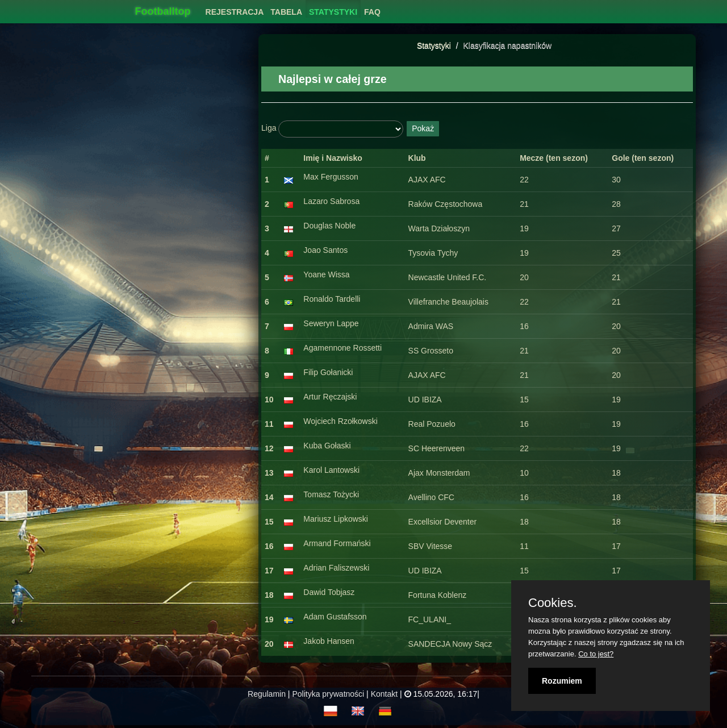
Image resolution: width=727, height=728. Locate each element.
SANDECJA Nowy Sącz (450, 644)
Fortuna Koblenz (438, 595)
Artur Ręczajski (330, 397)
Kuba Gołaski (327, 446)
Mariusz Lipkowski (336, 519)
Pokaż (423, 128)
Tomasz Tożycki (331, 494)
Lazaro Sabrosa (331, 201)
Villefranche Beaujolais (448, 302)
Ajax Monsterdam (439, 473)
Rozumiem (562, 681)
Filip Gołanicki (328, 372)
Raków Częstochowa (446, 204)
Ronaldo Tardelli (332, 299)
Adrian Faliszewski (336, 568)
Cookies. (553, 603)
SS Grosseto (431, 351)
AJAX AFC (427, 180)
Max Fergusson (331, 177)
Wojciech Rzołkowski (340, 421)
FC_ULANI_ (430, 619)
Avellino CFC (431, 497)
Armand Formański (337, 543)
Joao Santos (325, 250)
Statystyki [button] (333, 12)
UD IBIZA (425, 400)
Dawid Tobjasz (329, 592)
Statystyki (434, 45)
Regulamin (267, 694)
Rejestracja (235, 12)
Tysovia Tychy (433, 253)
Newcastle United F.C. (448, 277)
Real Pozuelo (432, 424)
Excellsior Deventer (443, 522)
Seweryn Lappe (331, 323)
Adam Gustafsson (335, 617)
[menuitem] (235, 9)
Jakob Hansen (329, 641)
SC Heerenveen (437, 448)
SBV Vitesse (431, 546)
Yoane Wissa (326, 274)
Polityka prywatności (328, 694)
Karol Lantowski (331, 470)
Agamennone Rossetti (342, 348)
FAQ (372, 12)
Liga (269, 128)
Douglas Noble (329, 226)
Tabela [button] (286, 12)
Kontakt (384, 694)
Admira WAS (431, 326)
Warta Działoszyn (439, 228)
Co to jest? (596, 654)
